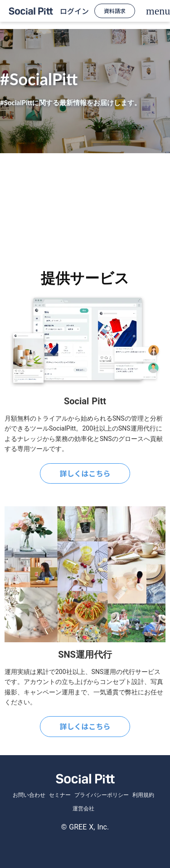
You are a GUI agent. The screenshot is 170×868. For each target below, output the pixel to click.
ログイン (74, 11)
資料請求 (115, 11)
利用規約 (143, 795)
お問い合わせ (29, 795)
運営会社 (83, 809)
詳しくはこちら (85, 473)
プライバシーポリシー (102, 795)
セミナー (60, 795)
